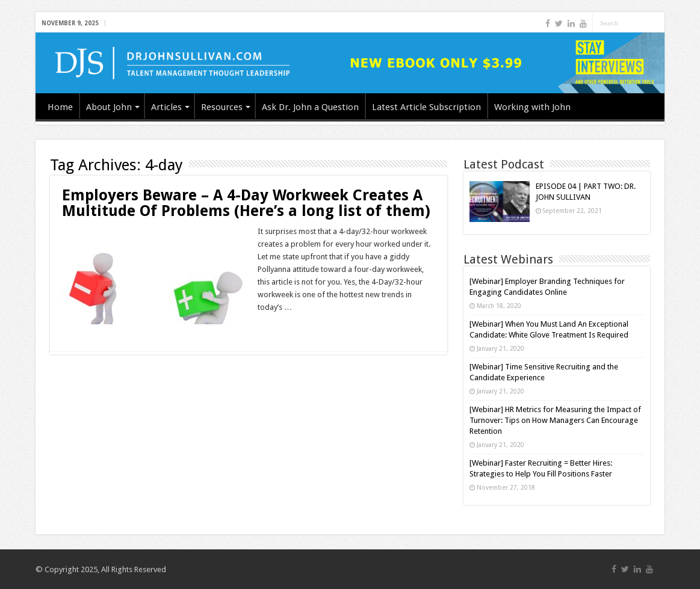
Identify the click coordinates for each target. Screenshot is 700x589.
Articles (166, 107)
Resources (222, 107)
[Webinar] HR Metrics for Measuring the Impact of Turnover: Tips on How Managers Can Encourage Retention (555, 420)
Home (60, 107)
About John (109, 107)
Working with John (532, 107)
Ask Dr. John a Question (310, 107)
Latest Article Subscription (426, 107)
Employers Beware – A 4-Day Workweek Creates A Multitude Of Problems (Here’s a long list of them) (246, 203)
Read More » (284, 328)
